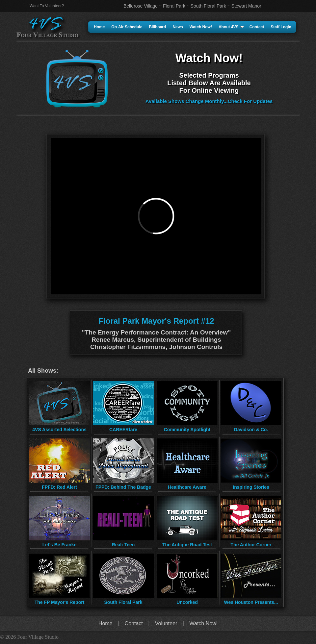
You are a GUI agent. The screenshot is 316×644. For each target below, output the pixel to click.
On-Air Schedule (127, 27)
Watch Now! (201, 27)
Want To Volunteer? (47, 6)
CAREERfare (123, 430)
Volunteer (166, 623)
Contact (257, 27)
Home (99, 27)
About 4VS (231, 27)
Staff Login (281, 27)
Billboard (157, 27)
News (178, 27)
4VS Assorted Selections (59, 430)
